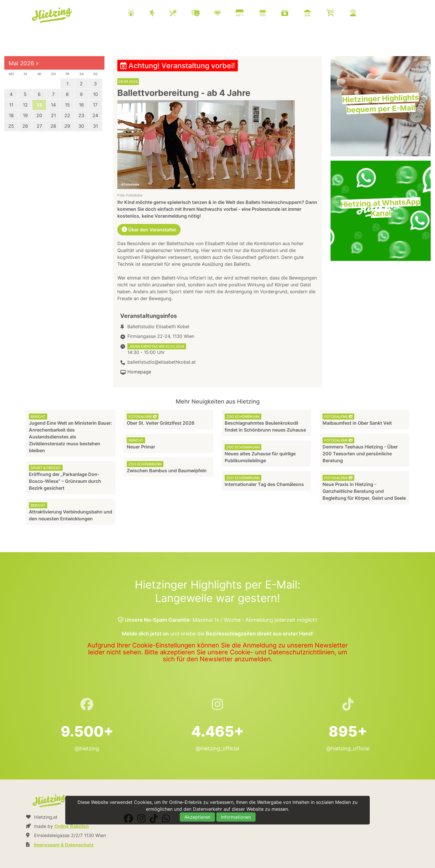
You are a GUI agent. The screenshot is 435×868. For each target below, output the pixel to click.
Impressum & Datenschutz (64, 845)
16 (81, 105)
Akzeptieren (197, 817)
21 (53, 115)
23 (81, 115)
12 (25, 105)
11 (11, 105)
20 (39, 115)
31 (95, 126)
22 (67, 115)
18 (11, 115)
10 (95, 94)
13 (39, 105)
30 (81, 126)
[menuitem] (249, 14)
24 (95, 115)
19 (25, 115)
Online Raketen (72, 826)
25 (11, 126)
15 (67, 105)
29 (67, 126)
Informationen (236, 817)
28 (53, 126)
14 (53, 105)
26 (25, 126)
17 (95, 105)
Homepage (139, 372)
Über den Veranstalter (149, 230)
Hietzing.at (52, 15)
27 (39, 126)
